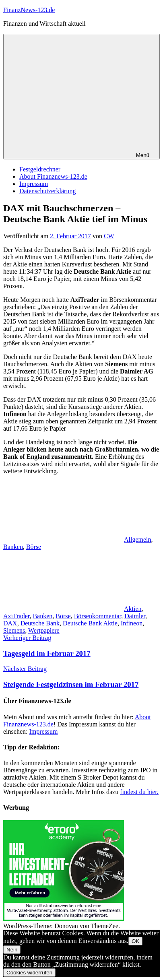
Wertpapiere (44, 630)
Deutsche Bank (40, 623)
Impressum (34, 184)
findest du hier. (139, 792)
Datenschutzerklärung (47, 191)
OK (135, 941)
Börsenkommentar (98, 616)
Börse (34, 547)
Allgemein (138, 540)
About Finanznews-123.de (53, 176)
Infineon (132, 623)
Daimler (135, 616)
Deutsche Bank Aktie (90, 623)
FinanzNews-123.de (29, 10)
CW (109, 236)
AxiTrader (16, 616)
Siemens (14, 630)
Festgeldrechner (40, 169)
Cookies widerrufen (29, 973)
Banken (13, 547)
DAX (10, 623)
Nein (12, 950)
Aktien (133, 609)
